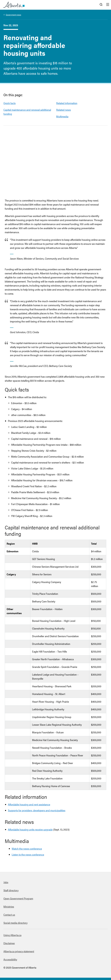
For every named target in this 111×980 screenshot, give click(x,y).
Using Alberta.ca (12, 935)
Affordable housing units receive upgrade (30, 829)
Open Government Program (18, 898)
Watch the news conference (27, 849)
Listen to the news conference (28, 854)
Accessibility (10, 959)
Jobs (6, 882)
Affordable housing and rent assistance (29, 804)
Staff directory (11, 890)
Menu (108, 5)
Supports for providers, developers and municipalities (37, 810)
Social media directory (15, 923)
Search (101, 5)
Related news (64, 110)
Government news (13, 15)
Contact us (9, 915)
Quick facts (10, 103)
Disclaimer (9, 943)
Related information (67, 103)
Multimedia (62, 116)
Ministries (9, 906)
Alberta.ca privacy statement (19, 951)
